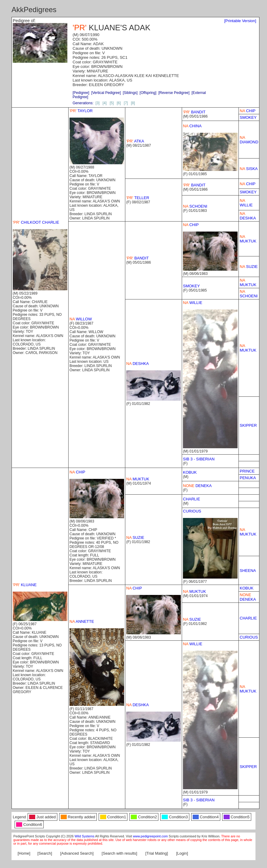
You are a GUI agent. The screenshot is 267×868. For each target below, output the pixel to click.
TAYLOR (81, 111)
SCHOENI (195, 206)
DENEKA (197, 486)
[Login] (182, 853)
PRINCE (247, 471)
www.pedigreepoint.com (150, 836)
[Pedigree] (81, 93)
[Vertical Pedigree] (106, 93)
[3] (98, 103)
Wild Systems (85, 836)
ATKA (135, 141)
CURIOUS (192, 511)
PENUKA (248, 478)
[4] (105, 103)
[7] (126, 103)
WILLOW (81, 319)
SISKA (249, 169)
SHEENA (248, 571)
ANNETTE (82, 621)
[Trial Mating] (157, 853)
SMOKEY (248, 117)
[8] (133, 103)
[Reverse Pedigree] (174, 93)
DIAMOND (249, 140)
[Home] (24, 853)
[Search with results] (119, 853)
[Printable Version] (240, 21)
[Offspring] (148, 93)
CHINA (192, 126)
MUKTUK (248, 239)
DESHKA (248, 216)
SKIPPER (248, 425)
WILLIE (246, 203)
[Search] (45, 853)
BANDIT (194, 112)
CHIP (248, 111)
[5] (112, 103)
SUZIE (249, 267)
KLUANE (25, 585)
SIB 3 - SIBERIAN (199, 459)
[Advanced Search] (77, 853)
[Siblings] (130, 93)
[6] (119, 103)
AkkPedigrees (34, 10)
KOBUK (190, 472)
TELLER (138, 198)
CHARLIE (191, 499)
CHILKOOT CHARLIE (36, 222)
